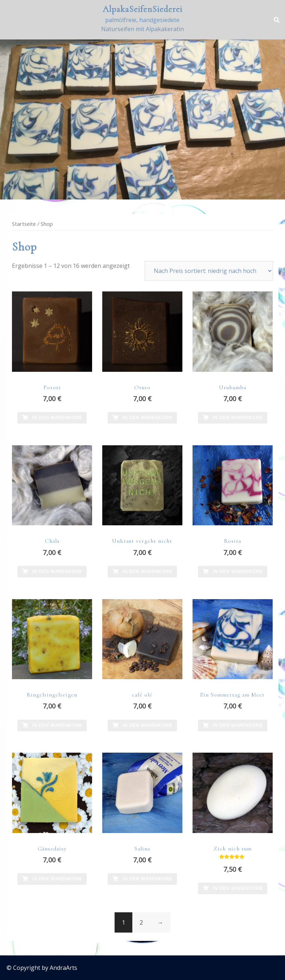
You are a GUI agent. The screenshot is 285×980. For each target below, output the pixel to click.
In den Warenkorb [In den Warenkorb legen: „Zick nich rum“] (233, 888)
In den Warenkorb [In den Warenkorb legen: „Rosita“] (233, 571)
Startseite (24, 224)
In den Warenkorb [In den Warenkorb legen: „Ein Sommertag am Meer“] (233, 725)
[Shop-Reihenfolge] (209, 271)
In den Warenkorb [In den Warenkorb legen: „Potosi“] (52, 417)
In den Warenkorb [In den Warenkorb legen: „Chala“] (52, 571)
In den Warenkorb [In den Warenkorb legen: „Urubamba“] (233, 417)
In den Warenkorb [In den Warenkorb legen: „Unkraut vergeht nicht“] (142, 571)
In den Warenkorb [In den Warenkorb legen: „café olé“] (142, 725)
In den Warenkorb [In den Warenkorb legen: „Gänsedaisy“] (52, 879)
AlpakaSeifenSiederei (142, 9)
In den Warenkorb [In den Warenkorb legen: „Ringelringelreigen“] (52, 725)
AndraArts (63, 968)
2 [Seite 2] (141, 922)
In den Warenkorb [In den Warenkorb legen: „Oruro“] (142, 417)
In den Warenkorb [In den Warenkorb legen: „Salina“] (142, 879)
